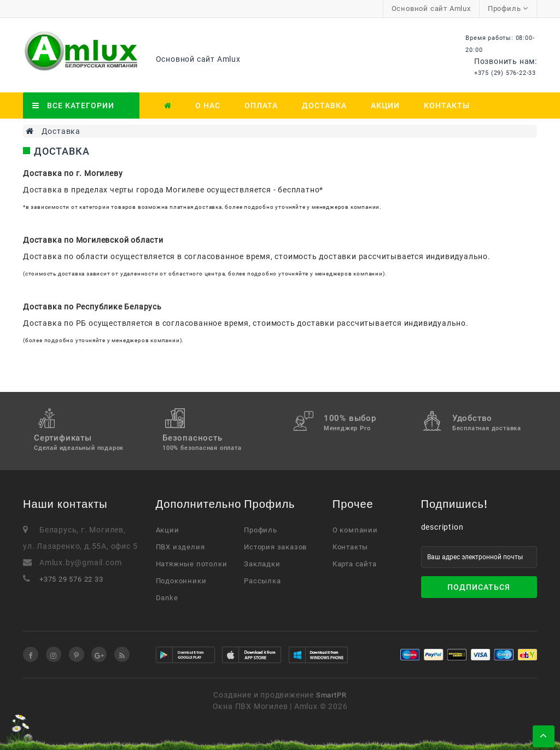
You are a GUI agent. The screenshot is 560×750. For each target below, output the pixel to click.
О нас (208, 106)
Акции (385, 106)
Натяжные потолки (192, 564)
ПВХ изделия (180, 547)
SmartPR (331, 695)
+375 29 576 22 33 (71, 579)
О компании (355, 530)
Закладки (262, 564)
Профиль (261, 530)
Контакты (447, 106)
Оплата (261, 106)
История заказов (275, 547)
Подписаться (479, 587)
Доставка (324, 106)
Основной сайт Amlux (431, 8)
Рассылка (262, 581)
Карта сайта (355, 564)
